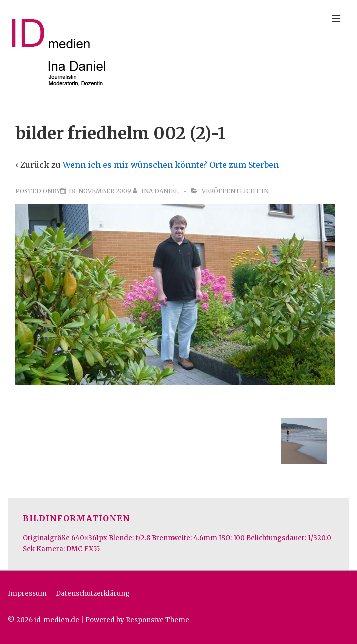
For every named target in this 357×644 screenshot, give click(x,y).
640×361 (85, 538)
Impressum (27, 594)
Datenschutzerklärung (93, 594)
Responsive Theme (157, 620)
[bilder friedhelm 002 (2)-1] (100, 191)
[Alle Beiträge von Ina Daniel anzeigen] (156, 191)
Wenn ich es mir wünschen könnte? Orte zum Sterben (171, 165)
